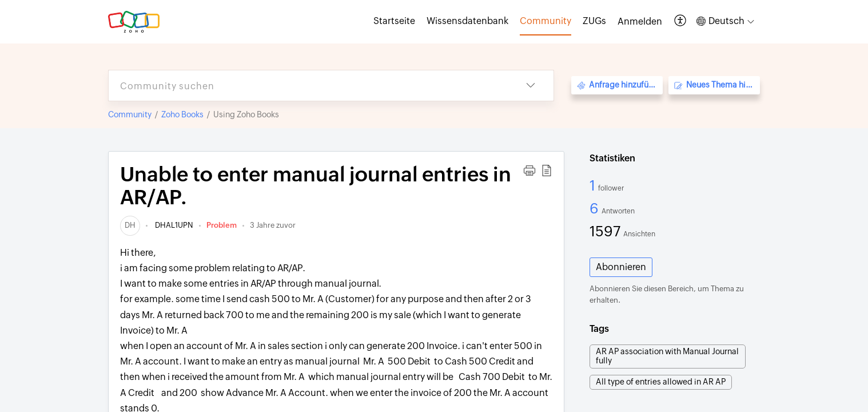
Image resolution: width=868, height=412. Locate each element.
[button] (681, 21)
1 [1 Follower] (594, 185)
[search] (308, 86)
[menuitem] (640, 22)
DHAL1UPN (173, 225)
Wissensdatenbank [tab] (467, 21)
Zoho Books (182, 114)
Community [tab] (546, 21)
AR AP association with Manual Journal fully (667, 356)
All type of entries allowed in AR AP (661, 382)
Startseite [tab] (394, 21)
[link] (130, 225)
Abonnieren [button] (621, 267)
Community (130, 114)
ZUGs (594, 21)
